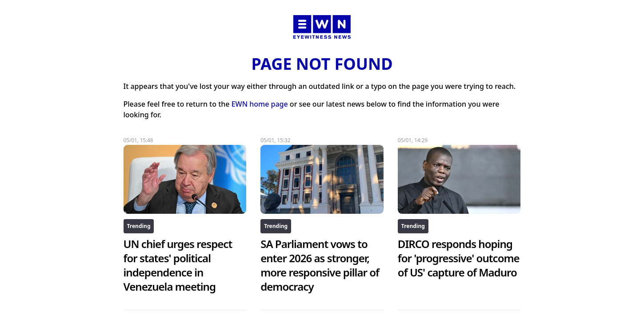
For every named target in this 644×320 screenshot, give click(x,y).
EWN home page (260, 104)
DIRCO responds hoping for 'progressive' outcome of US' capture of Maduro (459, 258)
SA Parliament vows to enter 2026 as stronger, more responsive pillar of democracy (320, 265)
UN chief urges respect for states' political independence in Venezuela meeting (178, 265)
